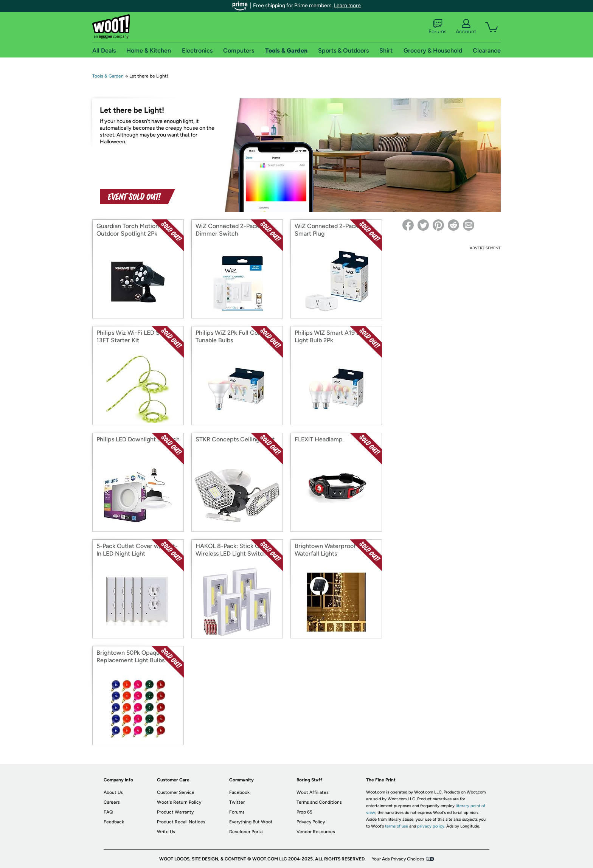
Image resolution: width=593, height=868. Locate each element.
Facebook (239, 792)
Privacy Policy (311, 822)
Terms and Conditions (319, 802)
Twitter (237, 802)
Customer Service (176, 792)
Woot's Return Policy (179, 802)
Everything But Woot (251, 822)
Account (466, 27)
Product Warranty (175, 812)
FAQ (108, 812)
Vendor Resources (316, 832)
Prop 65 (304, 812)
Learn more (347, 5)
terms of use (397, 826)
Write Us (166, 832)
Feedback (114, 822)
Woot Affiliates (313, 792)
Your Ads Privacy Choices (398, 859)
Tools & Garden (108, 76)
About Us (113, 792)
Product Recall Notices (181, 822)
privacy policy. (431, 826)
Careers (112, 802)
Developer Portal (246, 832)
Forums (438, 27)
